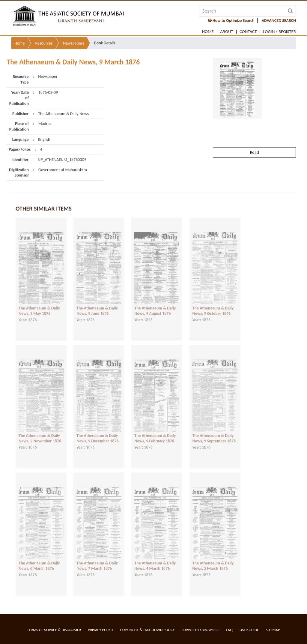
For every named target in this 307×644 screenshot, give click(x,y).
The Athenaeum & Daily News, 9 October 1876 (213, 304)
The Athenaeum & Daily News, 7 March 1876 (97, 559)
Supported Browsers (201, 630)
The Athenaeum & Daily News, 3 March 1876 (213, 559)
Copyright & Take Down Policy (148, 630)
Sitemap (273, 630)
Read (254, 136)
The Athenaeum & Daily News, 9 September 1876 (214, 432)
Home (208, 32)
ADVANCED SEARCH (279, 21)
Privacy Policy (101, 630)
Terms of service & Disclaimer (54, 630)
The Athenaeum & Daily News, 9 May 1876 (39, 304)
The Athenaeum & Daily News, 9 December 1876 (97, 432)
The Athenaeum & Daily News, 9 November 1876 (40, 432)
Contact (248, 32)
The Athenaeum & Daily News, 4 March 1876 (155, 559)
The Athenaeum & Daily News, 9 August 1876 (155, 304)
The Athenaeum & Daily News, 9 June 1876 (97, 304)
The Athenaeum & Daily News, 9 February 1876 (155, 432)
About (227, 32)
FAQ (230, 630)
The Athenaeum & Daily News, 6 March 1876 (39, 559)
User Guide (249, 630)
